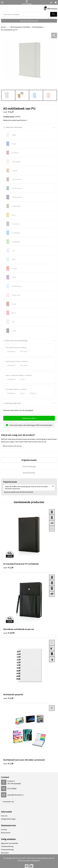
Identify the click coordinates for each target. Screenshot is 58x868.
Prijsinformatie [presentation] (29, 460)
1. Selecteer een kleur (13, 127)
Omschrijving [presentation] (29, 466)
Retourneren (6, 833)
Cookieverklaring (7, 846)
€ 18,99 (9, 633)
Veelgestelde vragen (8, 819)
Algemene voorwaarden (10, 843)
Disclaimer (5, 853)
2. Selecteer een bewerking (15, 340)
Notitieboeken (38, 27)
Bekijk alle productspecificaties (15, 120)
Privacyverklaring (7, 849)
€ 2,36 (8, 763)
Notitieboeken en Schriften (20, 27)
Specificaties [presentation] (29, 473)
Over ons (4, 816)
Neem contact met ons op (12, 446)
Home (3, 27)
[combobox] (26, 14)
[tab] (29, 460)
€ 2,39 (8, 567)
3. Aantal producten (12, 403)
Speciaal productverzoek (29, 21)
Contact (4, 829)
